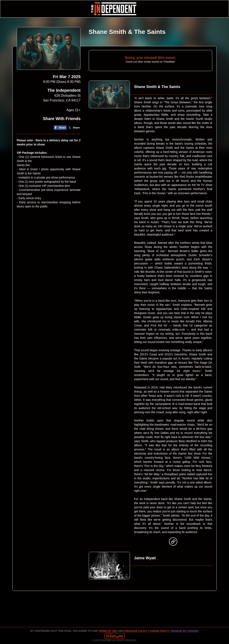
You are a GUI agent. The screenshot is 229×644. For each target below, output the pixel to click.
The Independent (64, 90)
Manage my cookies (185, 631)
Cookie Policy (159, 631)
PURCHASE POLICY (136, 631)
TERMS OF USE (108, 631)
